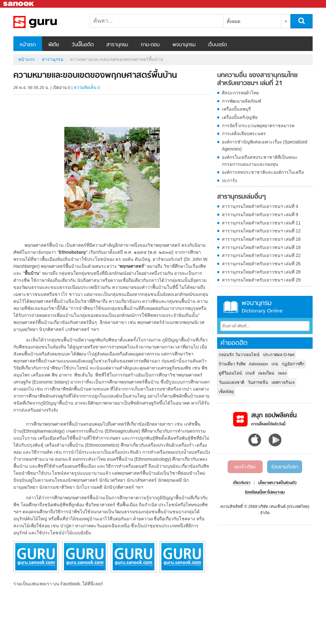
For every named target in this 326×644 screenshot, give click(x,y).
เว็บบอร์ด (218, 45)
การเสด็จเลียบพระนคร (244, 134)
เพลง (282, 373)
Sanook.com (19, 4)
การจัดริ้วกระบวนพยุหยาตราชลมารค (258, 126)
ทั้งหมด (234, 21)
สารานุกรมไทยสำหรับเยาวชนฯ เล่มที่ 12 (261, 231)
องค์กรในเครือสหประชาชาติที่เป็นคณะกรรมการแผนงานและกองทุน (260, 161)
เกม (275, 364)
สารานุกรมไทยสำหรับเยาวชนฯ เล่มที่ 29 (261, 280)
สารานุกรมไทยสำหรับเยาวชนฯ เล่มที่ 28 (261, 272)
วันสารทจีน (258, 382)
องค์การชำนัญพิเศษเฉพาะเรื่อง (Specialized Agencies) (265, 145)
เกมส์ (250, 373)
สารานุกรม (117, 45)
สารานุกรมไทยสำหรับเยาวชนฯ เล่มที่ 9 (260, 215)
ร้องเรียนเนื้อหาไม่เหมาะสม (265, 493)
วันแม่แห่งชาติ (231, 382)
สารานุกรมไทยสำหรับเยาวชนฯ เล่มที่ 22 (261, 255)
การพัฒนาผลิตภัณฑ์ (242, 101)
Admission (259, 364)
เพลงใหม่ (266, 373)
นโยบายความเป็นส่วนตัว (277, 483)
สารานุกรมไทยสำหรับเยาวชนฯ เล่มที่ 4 (260, 206)
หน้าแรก (28, 45)
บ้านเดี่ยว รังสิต (232, 364)
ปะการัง (230, 180)
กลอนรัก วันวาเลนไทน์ (239, 355)
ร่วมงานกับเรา (285, 467)
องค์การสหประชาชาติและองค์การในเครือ (263, 172)
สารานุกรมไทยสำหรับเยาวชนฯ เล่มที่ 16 (261, 239)
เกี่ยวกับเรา (242, 483)
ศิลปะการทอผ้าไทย (240, 93)
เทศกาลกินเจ (283, 382)
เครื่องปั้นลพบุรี (236, 109)
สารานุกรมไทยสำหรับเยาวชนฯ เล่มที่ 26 (261, 264)
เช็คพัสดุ (226, 392)
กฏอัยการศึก (293, 364)
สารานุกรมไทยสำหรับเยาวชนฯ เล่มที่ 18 (261, 247)
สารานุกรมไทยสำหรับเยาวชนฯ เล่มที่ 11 (261, 223)
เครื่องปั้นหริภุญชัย (240, 117)
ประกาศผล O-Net (279, 355)
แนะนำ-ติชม (245, 467)
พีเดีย (54, 45)
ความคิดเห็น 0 (87, 88)
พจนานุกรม (184, 45)
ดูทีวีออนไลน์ (230, 373)
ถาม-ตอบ (150, 45)
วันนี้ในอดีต (83, 45)
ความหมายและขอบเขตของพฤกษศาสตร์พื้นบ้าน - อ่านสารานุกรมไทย (47, 22)
